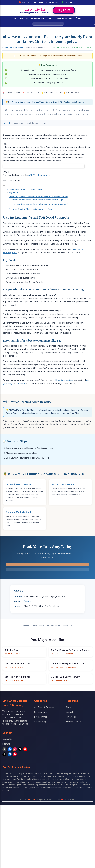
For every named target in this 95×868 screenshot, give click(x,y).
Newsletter (8, 739)
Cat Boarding (40, 722)
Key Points (14, 192)
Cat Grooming (41, 712)
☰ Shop (79, 18)
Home (15, 18)
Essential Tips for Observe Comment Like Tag (30, 209)
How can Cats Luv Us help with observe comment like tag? (40, 204)
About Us (25, 18)
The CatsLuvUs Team (14, 47)
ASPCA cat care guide (39, 175)
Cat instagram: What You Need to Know (25, 189)
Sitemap (6, 744)
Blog (11, 123)
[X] (20, 749)
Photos (52, 18)
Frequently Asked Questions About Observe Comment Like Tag (39, 197)
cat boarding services (63, 380)
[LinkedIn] (10, 754)
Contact (69, 712)
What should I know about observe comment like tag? (37, 200)
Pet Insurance (41, 717)
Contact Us (68, 625)
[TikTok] (4, 754)
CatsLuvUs (31, 800)
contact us (21, 383)
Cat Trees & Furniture (44, 707)
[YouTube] (25, 749)
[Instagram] (15, 749)
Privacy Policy (39, 625)
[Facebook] (10, 749)
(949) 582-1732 (69, 2)
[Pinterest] (15, 754)
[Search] (94, 24)
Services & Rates (39, 18)
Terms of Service (54, 625)
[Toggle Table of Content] (5, 186)
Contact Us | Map (66, 18)
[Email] (4, 749)
